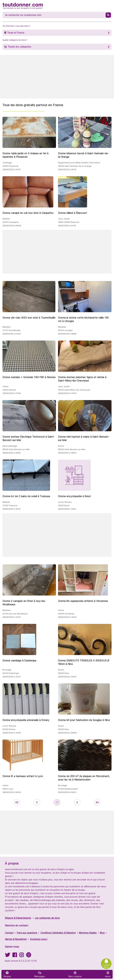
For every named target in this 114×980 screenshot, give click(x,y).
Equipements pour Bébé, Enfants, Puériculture (79, 163)
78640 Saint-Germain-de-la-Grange (75, 166)
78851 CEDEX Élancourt (69, 222)
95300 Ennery (9, 729)
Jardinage (7, 163)
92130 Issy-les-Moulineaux (15, 614)
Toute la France (16, 33)
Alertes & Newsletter (16, 939)
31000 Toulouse (10, 506)
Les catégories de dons (47, 918)
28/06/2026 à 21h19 (67, 226)
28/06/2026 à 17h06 (12, 393)
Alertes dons (106, 966)
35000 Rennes (9, 390)
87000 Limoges (65, 330)
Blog (102, 933)
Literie (5, 386)
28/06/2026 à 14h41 (67, 509)
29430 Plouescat (10, 166)
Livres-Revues (65, 502)
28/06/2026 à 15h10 (12, 509)
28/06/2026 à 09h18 (12, 792)
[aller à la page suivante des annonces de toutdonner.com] (77, 802)
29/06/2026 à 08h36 (12, 226)
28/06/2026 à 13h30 (67, 617)
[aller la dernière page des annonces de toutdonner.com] (97, 802)
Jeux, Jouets (64, 219)
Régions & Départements (18, 918)
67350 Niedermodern (68, 789)
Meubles (7, 327)
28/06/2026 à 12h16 (12, 677)
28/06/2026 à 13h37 (12, 617)
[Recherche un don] (54, 15)
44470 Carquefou (11, 222)
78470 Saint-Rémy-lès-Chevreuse (74, 390)
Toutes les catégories (19, 47)
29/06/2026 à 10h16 (67, 169)
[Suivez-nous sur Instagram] (21, 956)
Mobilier (6, 219)
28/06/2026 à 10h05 (12, 733)
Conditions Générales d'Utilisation (58, 933)
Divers (61, 446)
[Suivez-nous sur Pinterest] (29, 956)
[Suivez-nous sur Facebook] (15, 956)
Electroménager (10, 446)
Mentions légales (88, 933)
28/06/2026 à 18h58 (67, 334)
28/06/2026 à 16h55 (12, 453)
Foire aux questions (27, 933)
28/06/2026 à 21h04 (12, 334)
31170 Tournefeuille (11, 330)
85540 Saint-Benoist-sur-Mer (16, 449)
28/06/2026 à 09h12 (67, 792)
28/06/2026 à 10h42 (67, 677)
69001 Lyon (8, 789)
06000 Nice (63, 673)
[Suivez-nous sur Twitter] (7, 956)
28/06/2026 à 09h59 (67, 733)
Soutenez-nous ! (39, 939)
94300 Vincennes (66, 614)
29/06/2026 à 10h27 (12, 169)
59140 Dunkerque (11, 673)
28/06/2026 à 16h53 (67, 453)
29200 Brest (64, 506)
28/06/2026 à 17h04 (67, 393)
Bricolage (7, 670)
